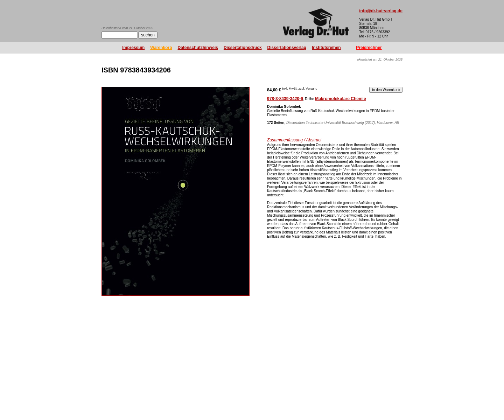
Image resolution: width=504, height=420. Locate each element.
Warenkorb (161, 48)
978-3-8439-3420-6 (285, 99)
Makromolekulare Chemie (340, 99)
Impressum (133, 48)
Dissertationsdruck (243, 48)
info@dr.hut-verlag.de (381, 11)
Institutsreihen (326, 48)
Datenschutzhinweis (198, 48)
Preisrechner (369, 48)
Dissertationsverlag (287, 48)
